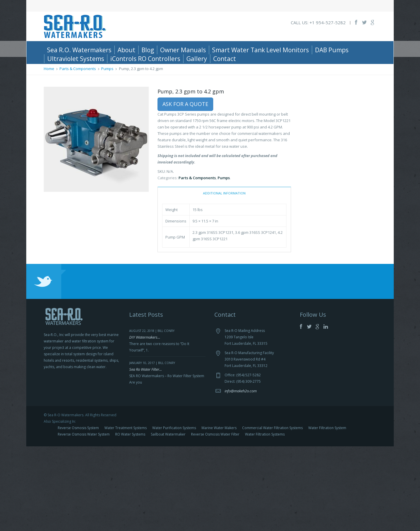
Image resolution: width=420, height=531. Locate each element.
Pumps (107, 153)
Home (49, 153)
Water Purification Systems (174, 512)
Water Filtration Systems (265, 519)
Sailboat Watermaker (168, 519)
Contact (225, 59)
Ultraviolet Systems (76, 59)
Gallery (197, 59)
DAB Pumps (332, 50)
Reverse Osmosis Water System (84, 519)
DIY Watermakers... (145, 422)
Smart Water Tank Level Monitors (260, 50)
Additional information (224, 278)
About (126, 50)
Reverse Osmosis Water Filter (215, 519)
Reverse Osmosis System (78, 512)
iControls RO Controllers (145, 59)
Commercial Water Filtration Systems (272, 512)
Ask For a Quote (185, 189)
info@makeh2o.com (241, 476)
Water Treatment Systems (126, 512)
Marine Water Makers (219, 512)
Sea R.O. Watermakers (79, 50)
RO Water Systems (130, 519)
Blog (148, 50)
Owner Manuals (183, 50)
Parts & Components (78, 153)
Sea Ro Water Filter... (146, 454)
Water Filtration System (327, 512)
